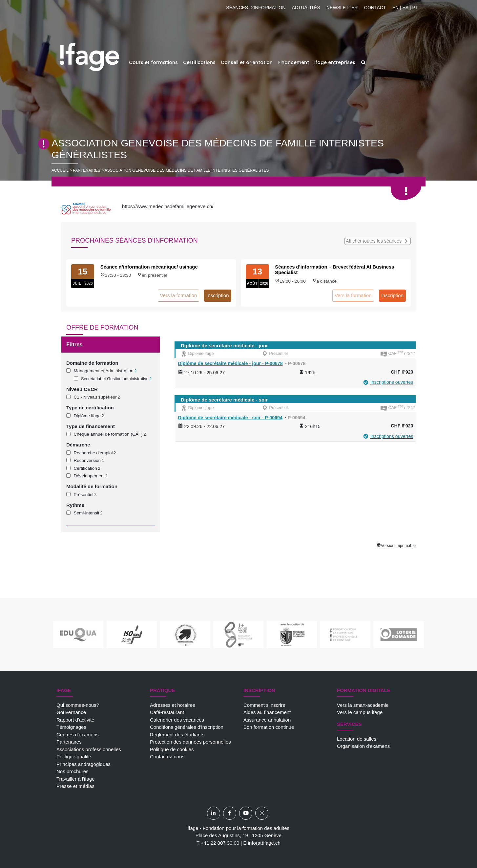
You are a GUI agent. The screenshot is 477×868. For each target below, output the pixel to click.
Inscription (218, 295)
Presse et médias (75, 786)
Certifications (199, 62)
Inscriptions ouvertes (392, 382)
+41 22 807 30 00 (220, 843)
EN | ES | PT (405, 8)
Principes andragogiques (83, 764)
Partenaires (69, 742)
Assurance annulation (267, 720)
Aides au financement (267, 712)
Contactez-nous (167, 757)
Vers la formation (179, 295)
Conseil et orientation (247, 62)
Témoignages (71, 727)
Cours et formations (153, 62)
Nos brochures (73, 771)
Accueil (60, 170)
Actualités (306, 8)
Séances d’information (256, 8)
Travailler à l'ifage (76, 779)
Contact (375, 8)
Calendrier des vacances (177, 720)
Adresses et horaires (173, 705)
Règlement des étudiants (177, 735)
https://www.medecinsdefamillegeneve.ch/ (168, 206)
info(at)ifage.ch (264, 843)
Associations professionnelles (89, 749)
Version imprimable (398, 546)
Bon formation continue (269, 727)
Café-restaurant (167, 712)
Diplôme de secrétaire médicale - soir (224, 400)
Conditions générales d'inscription (187, 727)
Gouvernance (71, 712)
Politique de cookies (172, 749)
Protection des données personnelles (190, 742)
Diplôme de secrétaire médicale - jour (224, 346)
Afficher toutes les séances (378, 241)
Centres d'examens (78, 735)
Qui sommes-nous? (78, 705)
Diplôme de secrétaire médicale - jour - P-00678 (230, 363)
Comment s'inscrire (264, 705)
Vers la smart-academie (363, 705)
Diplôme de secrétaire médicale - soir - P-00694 (230, 418)
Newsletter (342, 8)
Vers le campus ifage (360, 712)
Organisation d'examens (363, 746)
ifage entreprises (335, 62)
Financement (294, 62)
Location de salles (357, 739)
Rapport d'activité (75, 720)
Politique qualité (74, 757)
